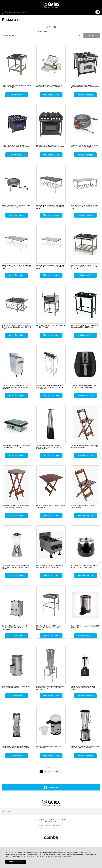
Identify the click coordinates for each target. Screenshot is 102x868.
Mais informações (17, 95)
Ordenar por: (42, 31)
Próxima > (57, 786)
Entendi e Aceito (16, 862)
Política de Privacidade (62, 856)
